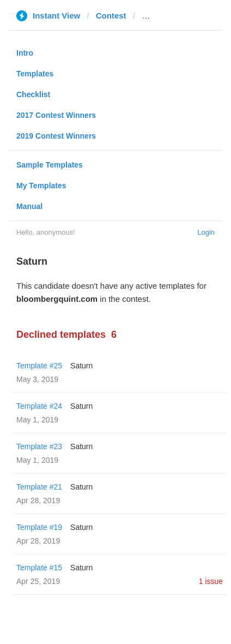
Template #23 (39, 446)
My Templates (41, 186)
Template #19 (39, 527)
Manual (29, 206)
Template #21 (39, 487)
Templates (35, 74)
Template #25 (39, 366)
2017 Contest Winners (56, 115)
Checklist (33, 94)
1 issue (211, 581)
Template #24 (39, 406)
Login (206, 232)
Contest (111, 16)
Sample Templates (50, 165)
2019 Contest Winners (56, 136)
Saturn (81, 366)
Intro (25, 53)
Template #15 (39, 568)
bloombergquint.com (182, 16)
